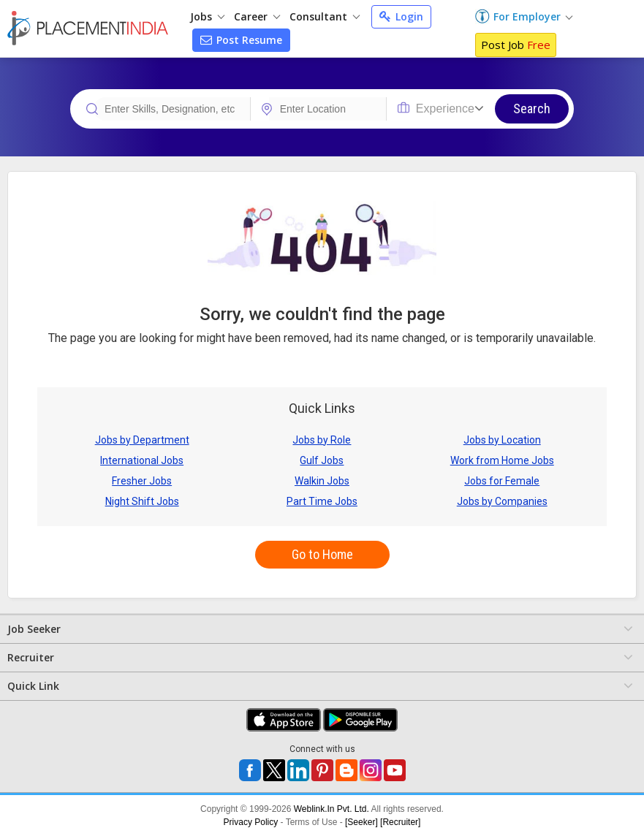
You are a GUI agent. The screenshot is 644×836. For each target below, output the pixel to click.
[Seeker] (361, 822)
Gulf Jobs (322, 460)
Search (532, 109)
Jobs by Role (322, 440)
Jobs (207, 16)
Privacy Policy (251, 822)
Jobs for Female (502, 481)
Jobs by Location (502, 440)
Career (257, 16)
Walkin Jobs (322, 481)
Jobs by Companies (502, 501)
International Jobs (142, 460)
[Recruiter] (400, 822)
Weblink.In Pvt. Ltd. (332, 809)
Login (401, 16)
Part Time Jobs (322, 501)
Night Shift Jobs (142, 501)
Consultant (325, 16)
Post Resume (241, 40)
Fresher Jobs (142, 481)
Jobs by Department (142, 440)
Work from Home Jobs (502, 460)
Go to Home (322, 554)
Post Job (516, 45)
